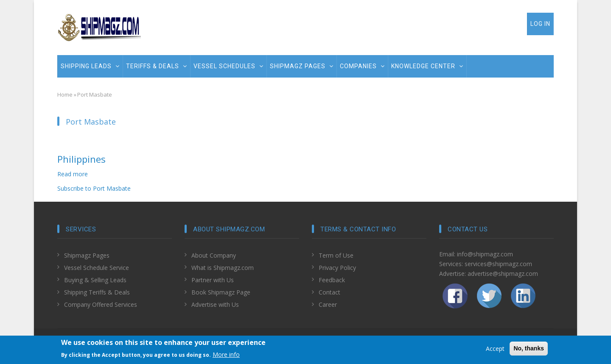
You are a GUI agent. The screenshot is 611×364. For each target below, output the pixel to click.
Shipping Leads (90, 66)
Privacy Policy (337, 268)
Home (65, 94)
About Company (214, 255)
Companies (362, 66)
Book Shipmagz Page (221, 292)
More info (226, 355)
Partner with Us (213, 280)
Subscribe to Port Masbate (94, 188)
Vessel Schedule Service (97, 268)
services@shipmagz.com (498, 264)
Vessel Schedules (228, 66)
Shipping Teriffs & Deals (97, 292)
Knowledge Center (427, 66)
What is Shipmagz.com (223, 268)
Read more (73, 174)
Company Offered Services (101, 304)
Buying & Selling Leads (95, 280)
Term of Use (336, 255)
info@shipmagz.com (485, 254)
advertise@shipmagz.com (503, 274)
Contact (329, 292)
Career (328, 304)
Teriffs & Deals (157, 66)
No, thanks (529, 350)
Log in (540, 24)
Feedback (332, 280)
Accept (495, 350)
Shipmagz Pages (302, 66)
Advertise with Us (215, 304)
